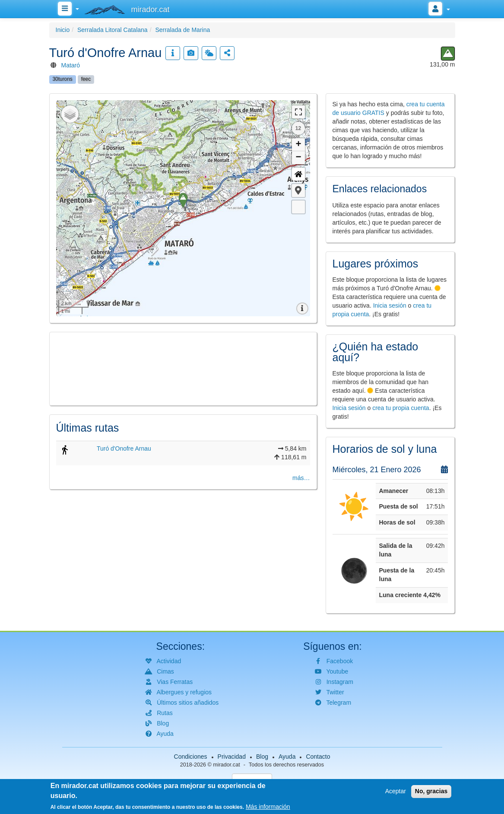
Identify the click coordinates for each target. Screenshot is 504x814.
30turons (63, 79)
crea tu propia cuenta (401, 408)
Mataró (71, 65)
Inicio (63, 30)
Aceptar (396, 791)
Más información (268, 807)
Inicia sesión (390, 305)
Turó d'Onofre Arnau (124, 448)
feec (86, 79)
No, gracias (431, 791)
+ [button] (298, 145)
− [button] (298, 158)
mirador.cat (226, 765)
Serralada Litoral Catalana (113, 30)
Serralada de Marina (182, 30)
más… (301, 478)
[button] (298, 191)
